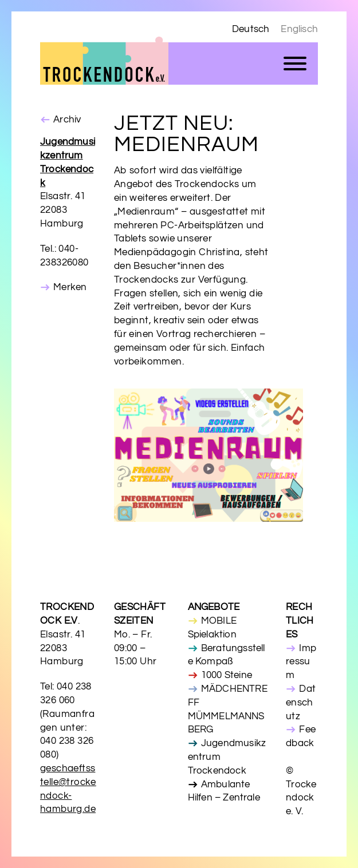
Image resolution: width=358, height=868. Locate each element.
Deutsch (251, 29)
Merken (70, 287)
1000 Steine (227, 675)
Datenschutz (301, 703)
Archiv (67, 120)
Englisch (299, 29)
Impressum (301, 662)
